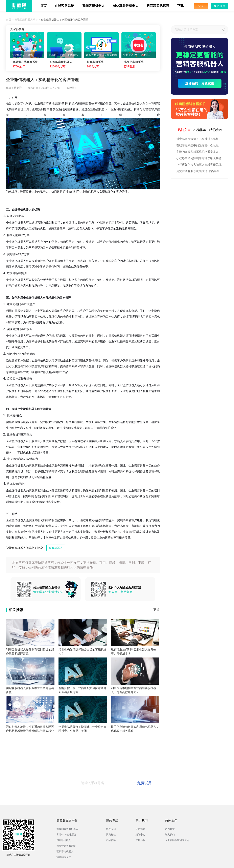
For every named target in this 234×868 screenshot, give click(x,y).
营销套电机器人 (65, 851)
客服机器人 (56, 548)
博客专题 (111, 829)
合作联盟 (170, 829)
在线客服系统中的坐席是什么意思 (197, 145)
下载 (181, 6)
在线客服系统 (64, 6)
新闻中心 (140, 835)
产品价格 (111, 840)
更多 (157, 610)
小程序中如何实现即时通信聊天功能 (199, 158)
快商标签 (111, 835)
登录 (201, 6)
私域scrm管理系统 (66, 835)
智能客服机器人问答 (26, 20)
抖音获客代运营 (158, 6)
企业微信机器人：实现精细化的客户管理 (65, 20)
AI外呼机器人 (64, 840)
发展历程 (140, 840)
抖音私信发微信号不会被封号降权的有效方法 (200, 139)
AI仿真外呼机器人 (126, 6)
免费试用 (219, 6)
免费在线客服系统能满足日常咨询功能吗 (200, 171)
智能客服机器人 (93, 6)
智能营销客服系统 (66, 846)
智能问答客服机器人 (67, 829)
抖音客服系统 (64, 857)
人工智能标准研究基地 (177, 840)
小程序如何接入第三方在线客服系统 (199, 165)
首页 (43, 6)
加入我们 (170, 835)
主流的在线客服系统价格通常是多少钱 (200, 152)
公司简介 (140, 829)
